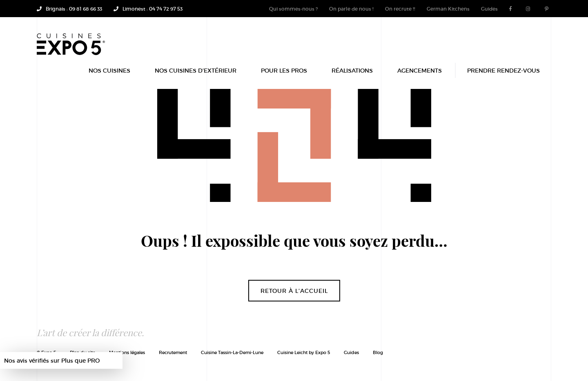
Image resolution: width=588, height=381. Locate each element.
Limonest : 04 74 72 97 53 (148, 9)
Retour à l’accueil (294, 291)
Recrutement (173, 352)
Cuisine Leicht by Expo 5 (304, 352)
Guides (489, 9)
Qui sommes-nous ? (293, 9)
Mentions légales (127, 352)
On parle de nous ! (351, 9)
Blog (378, 352)
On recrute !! (400, 9)
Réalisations (352, 74)
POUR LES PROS (284, 74)
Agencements (420, 74)
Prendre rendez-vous (503, 74)
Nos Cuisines (109, 74)
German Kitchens (448, 9)
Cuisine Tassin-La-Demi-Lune (232, 352)
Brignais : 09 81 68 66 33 (69, 9)
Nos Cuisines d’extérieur (196, 74)
